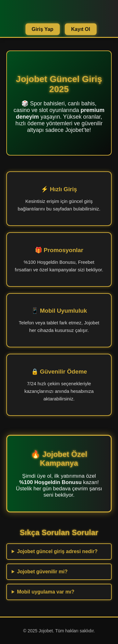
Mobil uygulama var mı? (46, 592)
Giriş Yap (43, 29)
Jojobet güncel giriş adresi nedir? (57, 551)
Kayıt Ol (81, 29)
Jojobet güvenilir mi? (42, 572)
